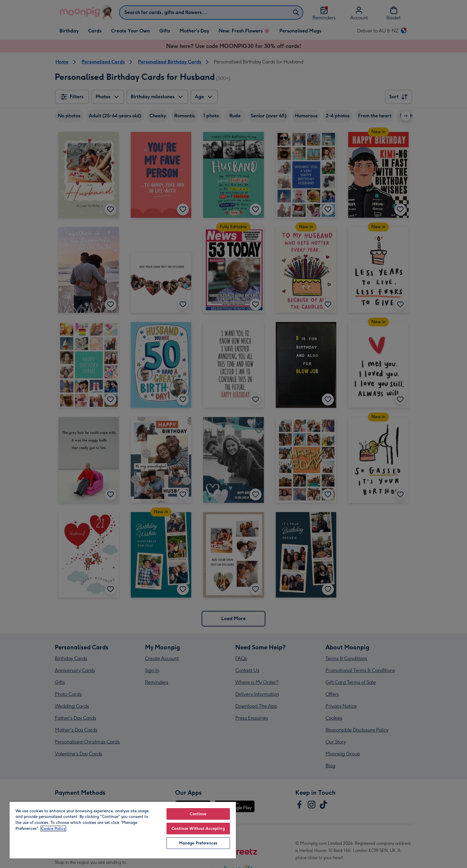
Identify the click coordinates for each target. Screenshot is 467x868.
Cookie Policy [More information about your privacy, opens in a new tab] (53, 829)
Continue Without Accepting (198, 829)
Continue (198, 814)
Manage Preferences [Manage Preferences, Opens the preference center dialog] (198, 843)
